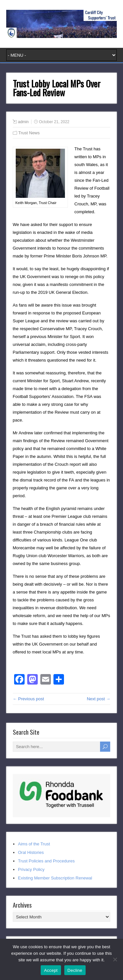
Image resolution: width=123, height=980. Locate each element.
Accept (51, 970)
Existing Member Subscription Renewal (55, 878)
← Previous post (28, 699)
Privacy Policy (31, 869)
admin (23, 122)
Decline (75, 970)
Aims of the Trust (34, 844)
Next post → (99, 699)
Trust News (29, 133)
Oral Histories (31, 852)
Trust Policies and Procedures (46, 861)
